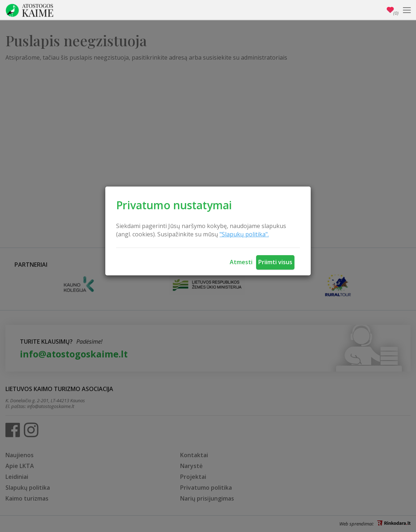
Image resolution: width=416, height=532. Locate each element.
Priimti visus (275, 262)
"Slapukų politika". (244, 234)
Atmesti (241, 262)
